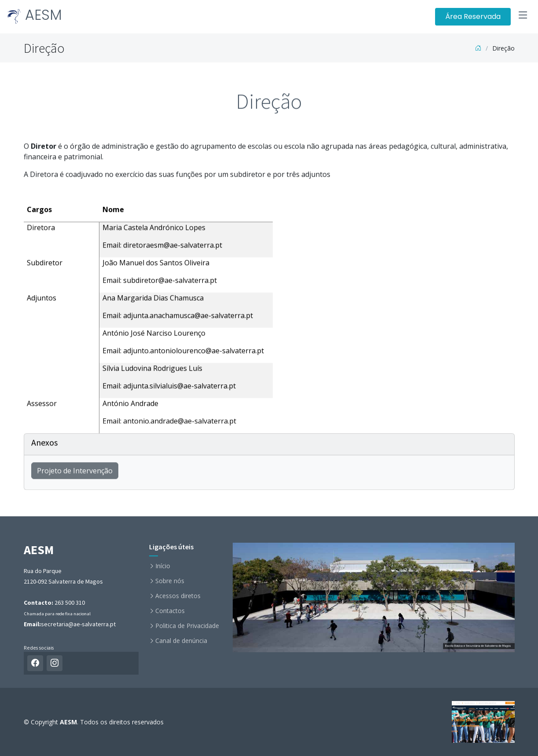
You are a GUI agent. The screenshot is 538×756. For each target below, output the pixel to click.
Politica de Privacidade (187, 626)
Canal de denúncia (181, 641)
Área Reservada (473, 16)
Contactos (170, 611)
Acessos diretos (178, 596)
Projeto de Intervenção (75, 474)
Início (163, 566)
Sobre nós (170, 581)
